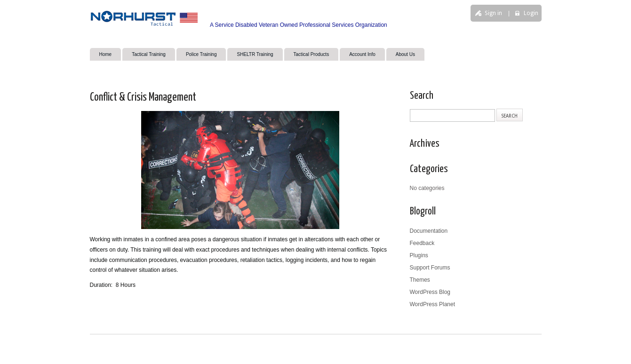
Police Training (201, 54)
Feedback (422, 243)
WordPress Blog (430, 292)
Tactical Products (312, 54)
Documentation (429, 231)
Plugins (419, 255)
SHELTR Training (255, 54)
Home (106, 54)
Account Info (362, 54)
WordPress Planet (433, 304)
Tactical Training (149, 54)
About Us (405, 54)
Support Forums (430, 268)
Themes (420, 280)
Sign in (493, 13)
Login (531, 13)
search (457, 46)
